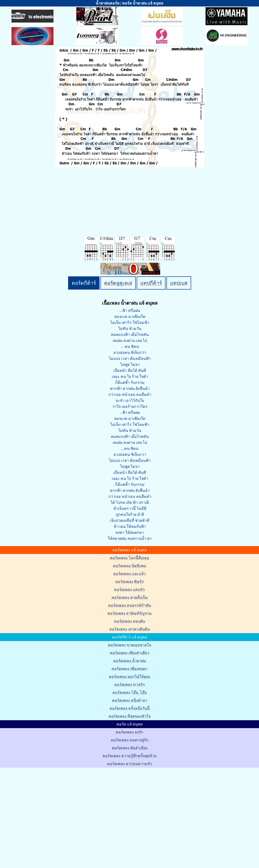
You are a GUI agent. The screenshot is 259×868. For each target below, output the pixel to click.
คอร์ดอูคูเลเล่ (118, 283)
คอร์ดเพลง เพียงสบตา (129, 669)
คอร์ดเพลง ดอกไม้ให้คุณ (129, 677)
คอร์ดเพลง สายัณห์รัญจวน (129, 613)
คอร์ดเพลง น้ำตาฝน (130, 661)
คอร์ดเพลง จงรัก (129, 732)
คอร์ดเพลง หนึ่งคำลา (130, 700)
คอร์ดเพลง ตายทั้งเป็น (130, 597)
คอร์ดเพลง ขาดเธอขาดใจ (129, 645)
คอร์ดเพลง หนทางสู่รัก (130, 740)
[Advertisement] (45, 813)
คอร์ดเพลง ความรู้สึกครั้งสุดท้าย (129, 756)
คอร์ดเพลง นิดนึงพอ (130, 566)
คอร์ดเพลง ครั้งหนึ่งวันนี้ (130, 708)
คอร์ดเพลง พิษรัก (130, 582)
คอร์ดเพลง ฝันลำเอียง (130, 748)
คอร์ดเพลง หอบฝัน (130, 621)
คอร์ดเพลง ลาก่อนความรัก (130, 764)
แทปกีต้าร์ (151, 283)
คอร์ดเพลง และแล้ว (129, 574)
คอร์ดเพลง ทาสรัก (130, 685)
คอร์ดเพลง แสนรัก (129, 590)
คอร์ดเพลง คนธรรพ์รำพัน (130, 605)
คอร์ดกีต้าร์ (84, 283)
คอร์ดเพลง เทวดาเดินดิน (130, 629)
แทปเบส (179, 283)
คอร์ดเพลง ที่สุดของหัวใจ (130, 716)
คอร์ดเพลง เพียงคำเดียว (129, 653)
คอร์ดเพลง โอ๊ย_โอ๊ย (129, 693)
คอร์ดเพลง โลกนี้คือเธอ (129, 558)
